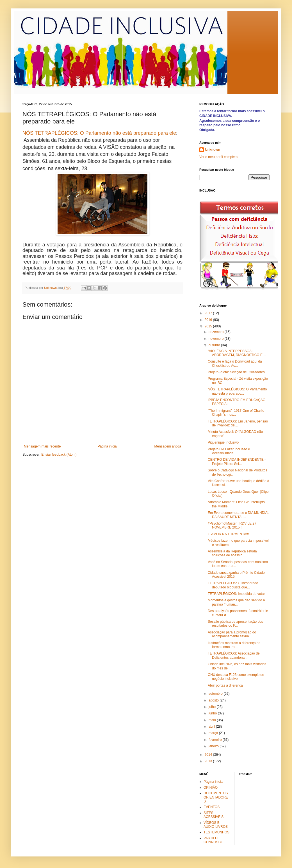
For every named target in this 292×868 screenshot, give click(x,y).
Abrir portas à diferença (225, 685)
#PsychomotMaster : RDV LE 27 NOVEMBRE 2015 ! (232, 525)
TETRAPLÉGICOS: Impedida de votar (236, 594)
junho (213, 713)
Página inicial (108, 446)
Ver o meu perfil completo (218, 157)
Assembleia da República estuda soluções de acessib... (232, 553)
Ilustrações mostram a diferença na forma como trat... (234, 645)
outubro (215, 345)
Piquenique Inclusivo (223, 442)
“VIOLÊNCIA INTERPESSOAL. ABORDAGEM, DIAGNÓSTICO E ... (237, 353)
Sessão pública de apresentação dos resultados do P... (235, 624)
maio (213, 720)
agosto (214, 700)
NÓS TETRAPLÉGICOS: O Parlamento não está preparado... (237, 391)
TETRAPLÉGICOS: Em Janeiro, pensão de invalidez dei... (238, 423)
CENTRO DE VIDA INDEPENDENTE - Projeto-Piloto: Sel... (237, 462)
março (214, 733)
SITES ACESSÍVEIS (214, 815)
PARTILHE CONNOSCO (214, 840)
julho (213, 707)
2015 (209, 326)
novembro (217, 339)
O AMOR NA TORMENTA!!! (228, 534)
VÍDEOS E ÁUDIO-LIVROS (216, 825)
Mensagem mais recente (42, 446)
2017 (209, 313)
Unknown (213, 150)
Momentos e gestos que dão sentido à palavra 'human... (236, 602)
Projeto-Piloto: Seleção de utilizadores (236, 372)
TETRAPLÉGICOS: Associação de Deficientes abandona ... (234, 655)
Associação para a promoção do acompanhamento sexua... (232, 634)
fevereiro (216, 740)
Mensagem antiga (168, 446)
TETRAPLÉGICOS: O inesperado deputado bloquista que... (233, 585)
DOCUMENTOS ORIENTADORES (216, 797)
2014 (209, 755)
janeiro (214, 746)
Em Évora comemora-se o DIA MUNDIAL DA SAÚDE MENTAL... (239, 515)
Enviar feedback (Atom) (59, 455)
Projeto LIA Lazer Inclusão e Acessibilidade (229, 451)
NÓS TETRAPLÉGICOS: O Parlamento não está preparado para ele (99, 133)
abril (212, 727)
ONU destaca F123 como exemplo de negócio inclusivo (236, 677)
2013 (209, 761)
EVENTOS (212, 807)
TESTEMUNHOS (216, 832)
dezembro (217, 332)
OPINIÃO (211, 788)
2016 (209, 320)
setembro (216, 694)
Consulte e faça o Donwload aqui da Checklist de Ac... (235, 363)
